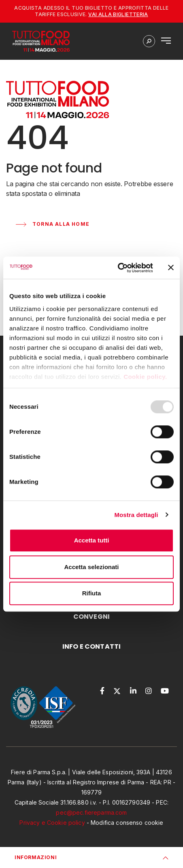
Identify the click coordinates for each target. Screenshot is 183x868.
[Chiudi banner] (171, 268)
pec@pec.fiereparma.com (91, 812)
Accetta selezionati (91, 567)
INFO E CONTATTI (91, 646)
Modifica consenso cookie (127, 823)
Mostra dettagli (136, 515)
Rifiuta (92, 593)
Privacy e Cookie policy (52, 823)
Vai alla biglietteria (118, 14)
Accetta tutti (92, 540)
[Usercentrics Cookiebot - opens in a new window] (118, 268)
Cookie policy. (146, 377)
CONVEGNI (91, 617)
